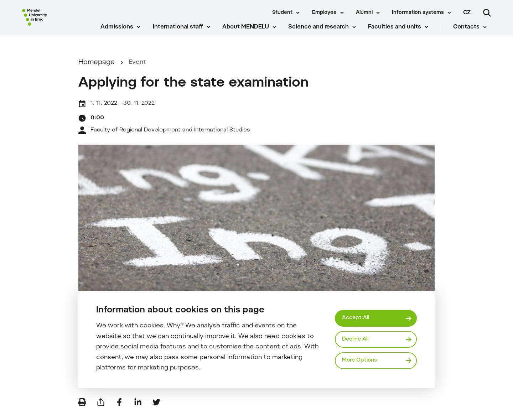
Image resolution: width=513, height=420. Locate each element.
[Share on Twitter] (156, 409)
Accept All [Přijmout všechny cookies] (357, 317)
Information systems (418, 13)
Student (282, 13)
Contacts (471, 32)
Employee (324, 13)
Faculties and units (399, 32)
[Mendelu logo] (57, 22)
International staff (182, 32)
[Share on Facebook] (119, 409)
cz (467, 13)
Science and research (323, 32)
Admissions (121, 32)
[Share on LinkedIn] (138, 409)
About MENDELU (250, 32)
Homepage (97, 70)
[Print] (82, 409)
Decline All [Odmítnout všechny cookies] (358, 339)
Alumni (364, 13)
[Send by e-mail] (101, 409)
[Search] (487, 13)
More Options (362, 361)
